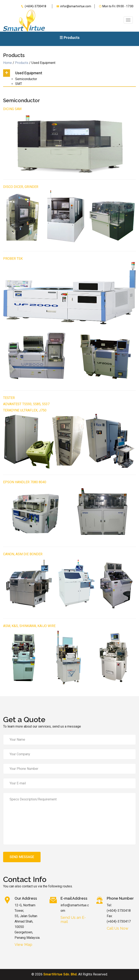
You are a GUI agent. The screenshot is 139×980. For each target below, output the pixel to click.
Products (22, 63)
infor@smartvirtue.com (73, 6)
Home (8, 63)
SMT (19, 84)
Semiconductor (26, 79)
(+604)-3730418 (32, 6)
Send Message (22, 857)
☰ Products (69, 38)
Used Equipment (29, 73)
